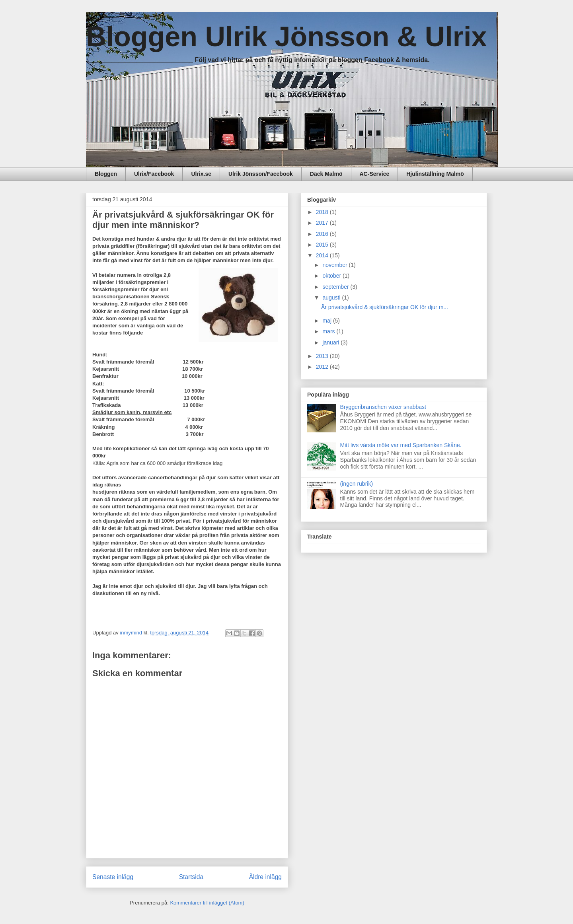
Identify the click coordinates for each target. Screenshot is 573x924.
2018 (323, 212)
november (335, 265)
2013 (323, 356)
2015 (323, 245)
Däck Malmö (326, 174)
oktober (332, 276)
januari (331, 342)
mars (329, 331)
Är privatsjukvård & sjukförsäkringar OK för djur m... (385, 307)
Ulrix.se (201, 174)
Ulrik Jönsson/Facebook (261, 174)
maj (327, 321)
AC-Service (375, 174)
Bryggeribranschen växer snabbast (383, 407)
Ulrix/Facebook (154, 174)
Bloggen (106, 174)
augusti (332, 298)
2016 (323, 234)
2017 (323, 223)
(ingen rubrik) (357, 484)
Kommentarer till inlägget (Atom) (207, 903)
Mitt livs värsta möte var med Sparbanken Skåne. (401, 445)
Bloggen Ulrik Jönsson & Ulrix (286, 37)
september (336, 287)
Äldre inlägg (265, 877)
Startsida (191, 877)
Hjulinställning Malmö (435, 174)
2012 (323, 367)
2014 (323, 255)
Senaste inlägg (113, 877)
